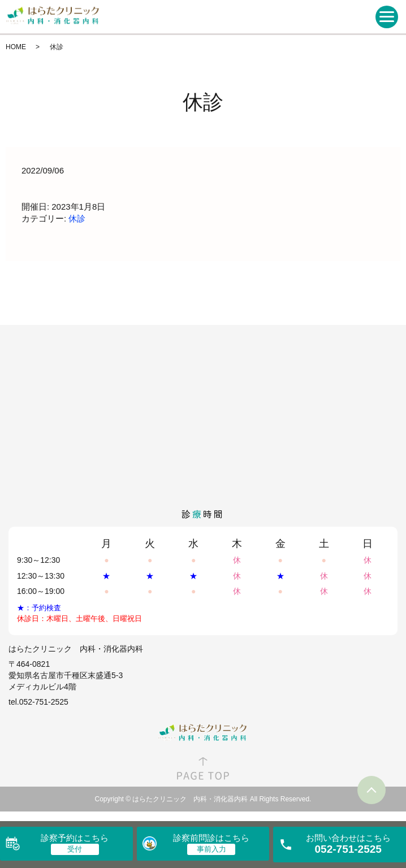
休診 (77, 218)
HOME (16, 47)
